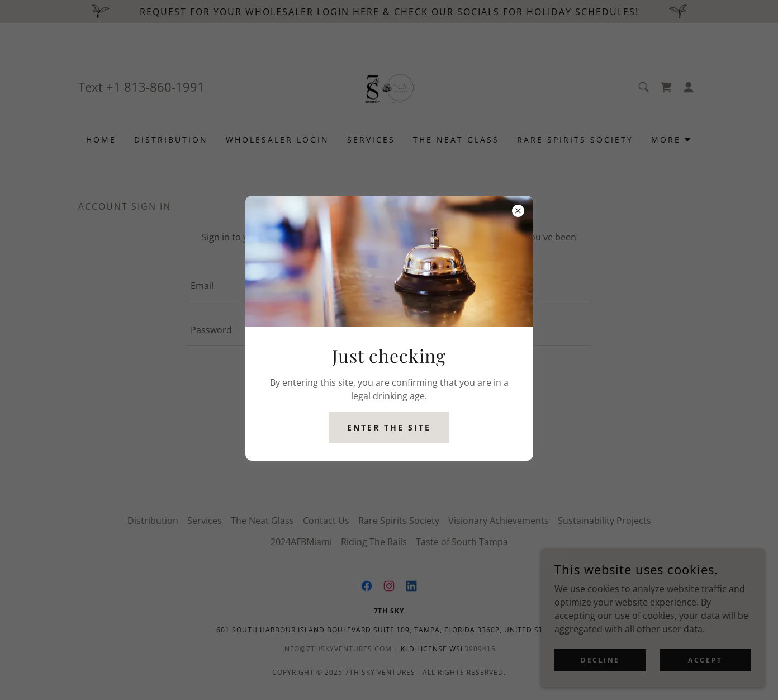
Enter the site (389, 427)
